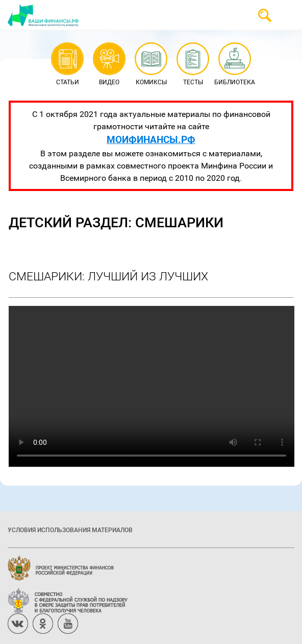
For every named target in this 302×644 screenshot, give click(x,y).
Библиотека (235, 65)
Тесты (193, 65)
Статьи (67, 65)
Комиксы (151, 65)
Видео (109, 65)
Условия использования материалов (70, 530)
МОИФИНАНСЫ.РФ (151, 139)
